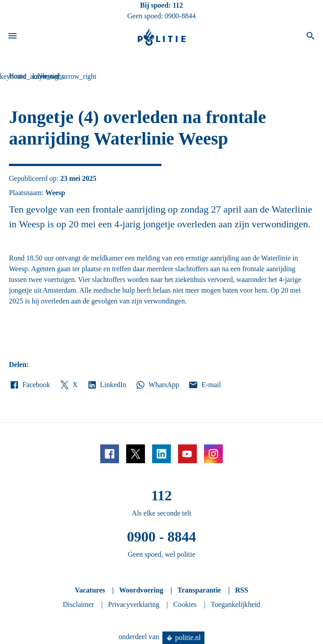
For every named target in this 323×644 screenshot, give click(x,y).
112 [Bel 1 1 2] (178, 5)
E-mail (204, 385)
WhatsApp (157, 385)
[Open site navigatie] (13, 37)
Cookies (185, 604)
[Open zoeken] (310, 37)
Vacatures (90, 590)
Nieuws (48, 76)
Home (18, 76)
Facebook (30, 385)
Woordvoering (141, 590)
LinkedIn (107, 385)
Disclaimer (78, 604)
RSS (241, 590)
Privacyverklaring (134, 604)
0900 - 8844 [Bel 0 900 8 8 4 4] (162, 537)
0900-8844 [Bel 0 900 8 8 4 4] (180, 16)
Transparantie (199, 590)
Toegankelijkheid (236, 604)
